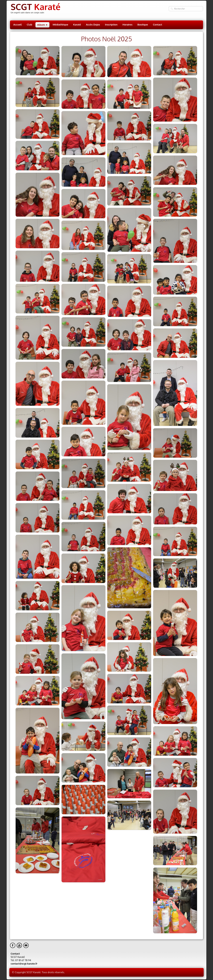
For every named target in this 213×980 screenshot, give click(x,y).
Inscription (111, 25)
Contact (158, 25)
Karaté (77, 25)
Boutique (143, 25)
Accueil (18, 25)
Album (42, 25)
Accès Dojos (93, 25)
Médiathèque (60, 25)
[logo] (35, 9)
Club (29, 25)
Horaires (127, 25)
